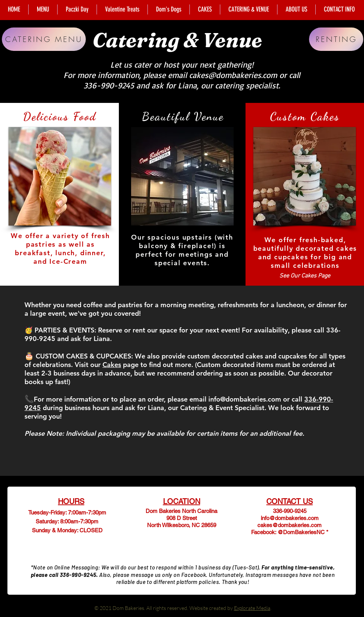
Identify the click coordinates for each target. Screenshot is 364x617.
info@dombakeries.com (245, 399)
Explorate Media (252, 608)
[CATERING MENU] (44, 39)
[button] (60, 176)
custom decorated (215, 356)
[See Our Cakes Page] (305, 276)
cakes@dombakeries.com (233, 75)
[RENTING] (336, 39)
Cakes (112, 365)
